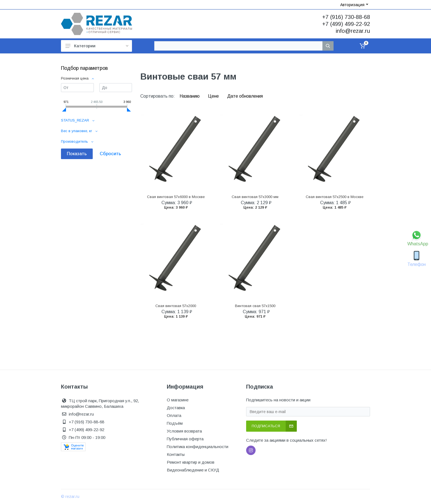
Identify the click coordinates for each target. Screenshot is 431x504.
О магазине (178, 400)
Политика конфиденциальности (198, 447)
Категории (97, 46)
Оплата (174, 415)
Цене (214, 96)
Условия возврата (184, 431)
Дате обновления (245, 96)
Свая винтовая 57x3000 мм (255, 197)
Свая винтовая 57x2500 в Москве (335, 197)
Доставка (176, 408)
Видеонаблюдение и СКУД (193, 470)
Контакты (176, 454)
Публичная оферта (185, 439)
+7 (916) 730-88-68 (346, 17)
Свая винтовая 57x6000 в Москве (176, 197)
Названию (190, 96)
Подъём (175, 423)
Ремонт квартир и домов (191, 462)
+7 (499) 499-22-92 (346, 24)
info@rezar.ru (353, 31)
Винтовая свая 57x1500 (255, 306)
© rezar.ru (70, 496)
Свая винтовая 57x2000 (176, 306)
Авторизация (354, 5)
